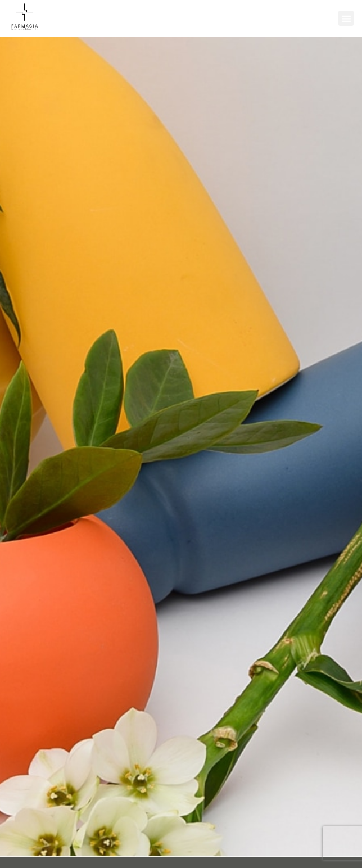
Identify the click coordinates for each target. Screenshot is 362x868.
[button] (346, 18)
